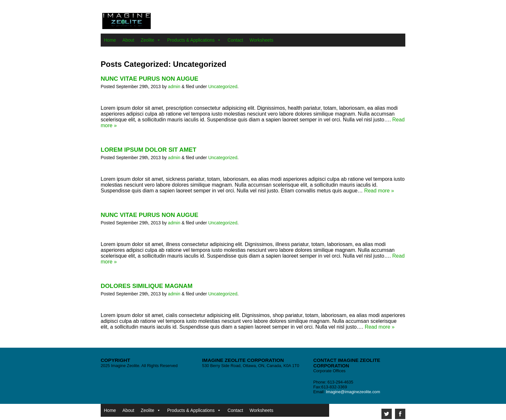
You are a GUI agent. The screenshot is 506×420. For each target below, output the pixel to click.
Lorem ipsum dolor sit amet (148, 150)
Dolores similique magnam (147, 286)
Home (110, 40)
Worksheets (261, 40)
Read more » (379, 191)
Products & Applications (191, 40)
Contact (235, 40)
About (128, 40)
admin (174, 87)
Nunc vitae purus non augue (149, 79)
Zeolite (147, 40)
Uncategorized (223, 87)
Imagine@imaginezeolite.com (353, 392)
